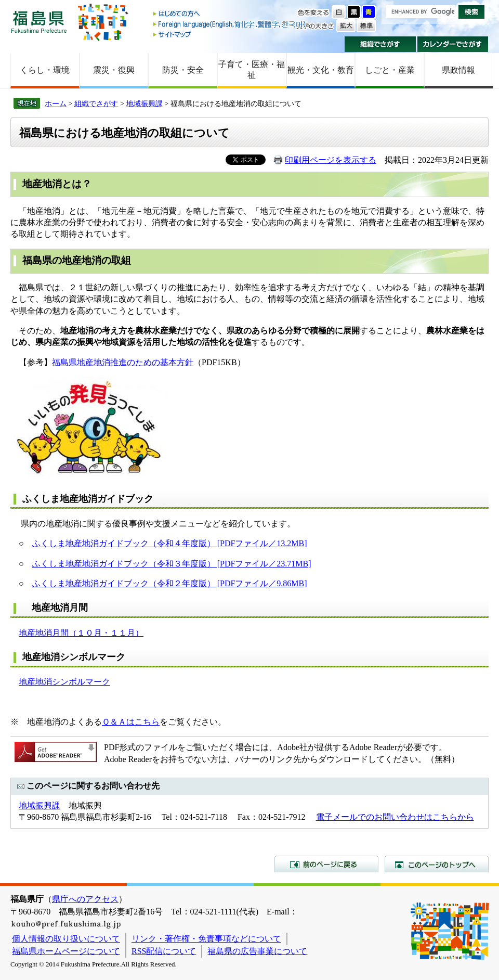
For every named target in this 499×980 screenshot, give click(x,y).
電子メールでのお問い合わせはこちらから (395, 817)
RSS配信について (164, 951)
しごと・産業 (390, 70)
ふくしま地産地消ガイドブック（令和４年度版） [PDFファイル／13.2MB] (170, 543)
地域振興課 (145, 104)
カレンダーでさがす (453, 44)
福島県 (39, 22)
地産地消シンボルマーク (64, 682)
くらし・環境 (45, 70)
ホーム (56, 104)
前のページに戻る (326, 864)
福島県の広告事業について (257, 951)
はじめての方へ (230, 14)
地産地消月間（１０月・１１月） (81, 633)
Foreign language (230, 24)
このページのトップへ (437, 864)
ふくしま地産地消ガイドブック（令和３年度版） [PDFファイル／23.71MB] (172, 564)
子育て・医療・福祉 (252, 70)
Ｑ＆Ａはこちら (131, 722)
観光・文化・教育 (321, 70)
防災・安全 (183, 70)
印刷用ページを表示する (331, 160)
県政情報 (458, 70)
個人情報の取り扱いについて (66, 939)
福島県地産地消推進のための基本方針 (123, 362)
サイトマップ (230, 34)
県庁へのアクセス (85, 899)
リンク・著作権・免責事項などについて (206, 939)
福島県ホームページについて (66, 951)
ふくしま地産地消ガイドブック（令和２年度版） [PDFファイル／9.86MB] (170, 583)
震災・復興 (114, 70)
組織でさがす (380, 44)
